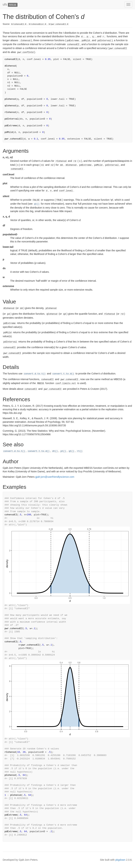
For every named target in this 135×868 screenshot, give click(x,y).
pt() (63, 451)
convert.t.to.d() (63, 374)
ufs (5, 4)
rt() (80, 451)
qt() (37, 204)
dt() (55, 451)
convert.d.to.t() (35, 374)
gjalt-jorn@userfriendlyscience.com (55, 477)
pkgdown (120, 860)
